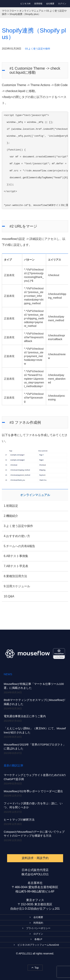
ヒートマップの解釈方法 (19, 820)
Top (35, 967)
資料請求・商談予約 (35, 858)
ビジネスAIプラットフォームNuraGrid (36, 945)
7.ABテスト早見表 (16, 566)
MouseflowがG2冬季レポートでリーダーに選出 (33, 791)
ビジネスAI (25, 4)
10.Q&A (9, 596)
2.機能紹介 (11, 516)
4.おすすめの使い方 (17, 536)
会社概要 (50, 4)
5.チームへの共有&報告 (19, 546)
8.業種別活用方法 (15, 576)
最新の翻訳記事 (14, 765)
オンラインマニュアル (35, 495)
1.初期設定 (11, 506)
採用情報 (38, 4)
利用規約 (36, 923)
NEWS (8, 674)
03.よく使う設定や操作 (38, 49)
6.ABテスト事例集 (16, 556)
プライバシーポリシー (36, 928)
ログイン (62, 4)
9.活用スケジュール (17, 586)
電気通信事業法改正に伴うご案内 (25, 716)
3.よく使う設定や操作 (18, 526)
